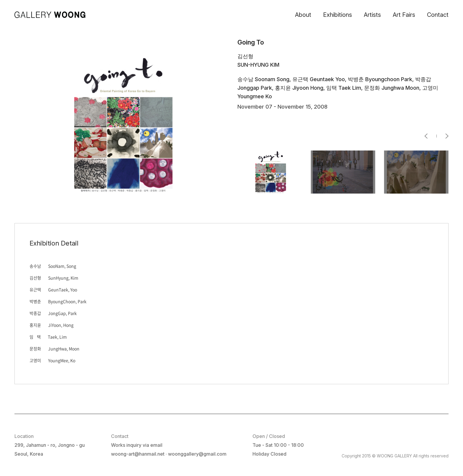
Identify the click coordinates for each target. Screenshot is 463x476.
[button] (430, 136)
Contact (438, 15)
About (303, 15)
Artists (372, 15)
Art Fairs (404, 15)
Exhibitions (338, 15)
